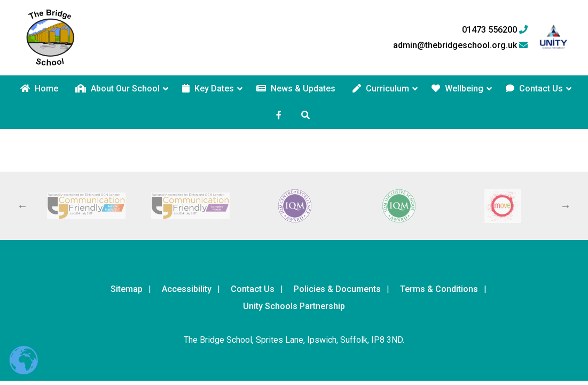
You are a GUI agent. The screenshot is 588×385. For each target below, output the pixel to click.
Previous (22, 206)
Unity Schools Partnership (294, 306)
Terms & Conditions (439, 289)
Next (566, 206)
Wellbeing (457, 88)
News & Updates (296, 88)
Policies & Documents (337, 289)
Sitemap (127, 289)
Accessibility (187, 289)
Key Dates (208, 88)
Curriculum (381, 88)
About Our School (117, 88)
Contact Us (534, 88)
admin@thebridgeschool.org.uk (460, 45)
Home (39, 88)
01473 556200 (495, 30)
